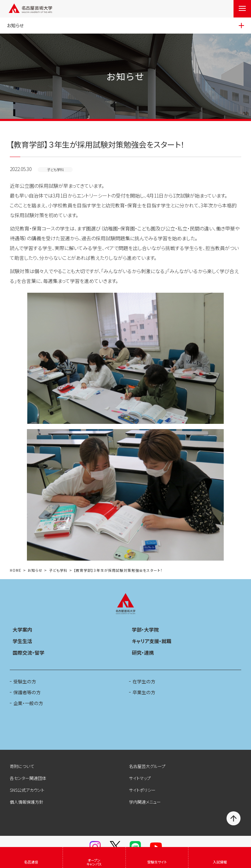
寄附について (22, 766)
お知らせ (35, 571)
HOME (16, 571)
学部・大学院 (145, 629)
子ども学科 (58, 571)
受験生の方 (25, 681)
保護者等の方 (27, 692)
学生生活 (22, 641)
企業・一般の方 (28, 703)
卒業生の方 (144, 692)
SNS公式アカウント (27, 790)
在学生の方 (144, 681)
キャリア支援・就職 (152, 641)
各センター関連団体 (28, 778)
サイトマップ (140, 778)
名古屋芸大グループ (147, 766)
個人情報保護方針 (27, 802)
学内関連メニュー (145, 802)
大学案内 (22, 629)
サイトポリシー (142, 790)
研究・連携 (143, 653)
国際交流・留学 (28, 653)
